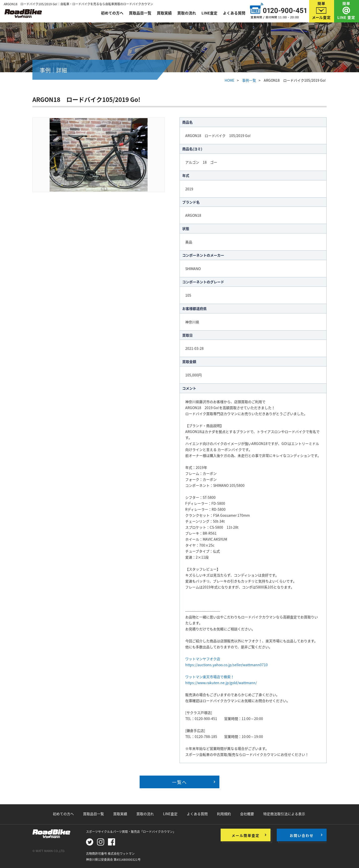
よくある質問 (234, 13)
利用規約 (224, 814)
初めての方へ (112, 13)
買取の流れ (187, 13)
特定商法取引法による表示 (284, 814)
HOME (229, 80)
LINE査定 (209, 13)
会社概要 (247, 814)
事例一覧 (249, 80)
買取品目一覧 (140, 13)
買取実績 (164, 13)
